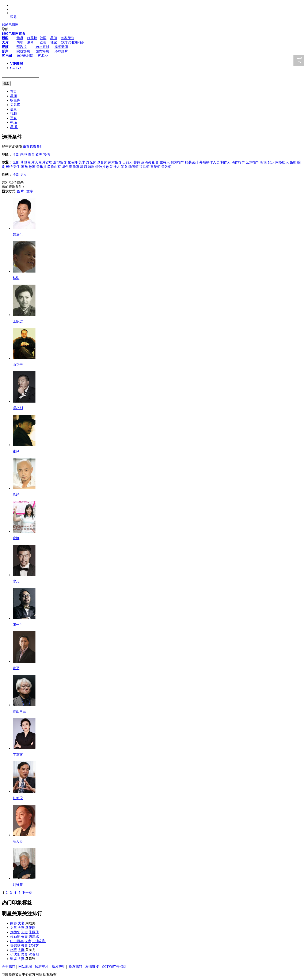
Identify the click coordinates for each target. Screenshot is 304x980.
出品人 (128, 162)
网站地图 (25, 967)
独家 (54, 42)
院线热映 (23, 51)
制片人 (33, 162)
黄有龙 (30, 950)
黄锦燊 (15, 945)
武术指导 (115, 162)
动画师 (133, 167)
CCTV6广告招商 (114, 967)
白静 (14, 923)
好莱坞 (32, 38)
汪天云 (18, 841)
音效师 (166, 167)
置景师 (155, 167)
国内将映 (42, 51)
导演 (32, 167)
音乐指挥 (43, 167)
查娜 (16, 538)
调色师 (67, 167)
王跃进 (18, 321)
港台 (31, 154)
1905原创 (42, 47)
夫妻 (21, 923)
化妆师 (73, 162)
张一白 (18, 625)
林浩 (16, 278)
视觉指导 (177, 162)
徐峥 (16, 495)
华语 (20, 38)
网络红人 (282, 162)
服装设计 (192, 162)
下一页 (27, 893)
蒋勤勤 (15, 937)
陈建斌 (34, 937)
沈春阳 (34, 954)
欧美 (43, 42)
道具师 (144, 167)
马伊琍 (30, 928)
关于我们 (8, 967)
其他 (46, 154)
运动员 (146, 162)
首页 (14, 91)
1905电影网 (10, 25)
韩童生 (18, 235)
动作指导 (238, 162)
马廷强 (30, 959)
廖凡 (16, 581)
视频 (14, 114)
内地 (20, 42)
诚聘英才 (42, 967)
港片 (30, 42)
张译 (16, 451)
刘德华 (15, 932)
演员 (24, 167)
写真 (14, 118)
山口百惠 (17, 941)
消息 (14, 17)
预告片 (22, 47)
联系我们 (75, 967)
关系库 (15, 105)
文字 (30, 191)
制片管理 (46, 162)
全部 (16, 154)
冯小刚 (18, 408)
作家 (76, 167)
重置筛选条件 (33, 147)
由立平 (18, 365)
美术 (82, 162)
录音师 (102, 162)
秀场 (14, 123)
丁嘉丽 (18, 755)
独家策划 (68, 38)
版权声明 (59, 967)
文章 (14, 928)
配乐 (271, 162)
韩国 (43, 38)
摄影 (293, 162)
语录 (14, 109)
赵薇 (14, 950)
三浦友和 (39, 941)
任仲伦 (18, 798)
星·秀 (14, 127)
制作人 (225, 162)
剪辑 (263, 162)
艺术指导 (252, 162)
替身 (137, 162)
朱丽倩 (34, 932)
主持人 (165, 162)
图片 (20, 191)
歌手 (17, 167)
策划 (124, 167)
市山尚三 (19, 711)
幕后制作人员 (209, 162)
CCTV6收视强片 (73, 42)
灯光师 (91, 162)
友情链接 (92, 967)
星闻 (54, 38)
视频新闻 (61, 47)
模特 (9, 167)
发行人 (115, 167)
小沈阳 (15, 954)
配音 (155, 162)
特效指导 (102, 167)
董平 (16, 668)
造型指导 (60, 162)
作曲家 (56, 167)
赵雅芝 (34, 945)
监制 (91, 167)
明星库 (15, 100)
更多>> (43, 56)
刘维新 (18, 885)
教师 (84, 167)
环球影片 (61, 51)
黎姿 (14, 959)
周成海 (30, 923)
